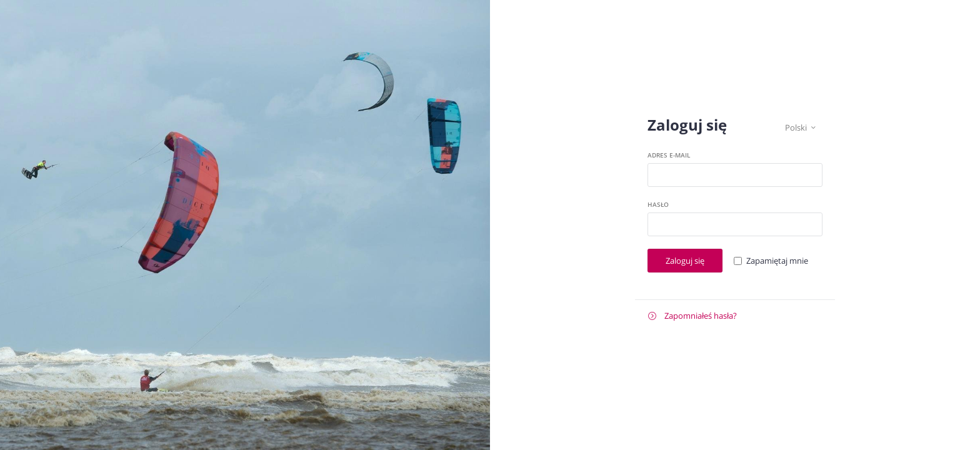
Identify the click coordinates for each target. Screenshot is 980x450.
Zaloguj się (685, 261)
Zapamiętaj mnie (777, 261)
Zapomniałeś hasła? (692, 316)
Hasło (658, 204)
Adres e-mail (669, 155)
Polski (800, 128)
